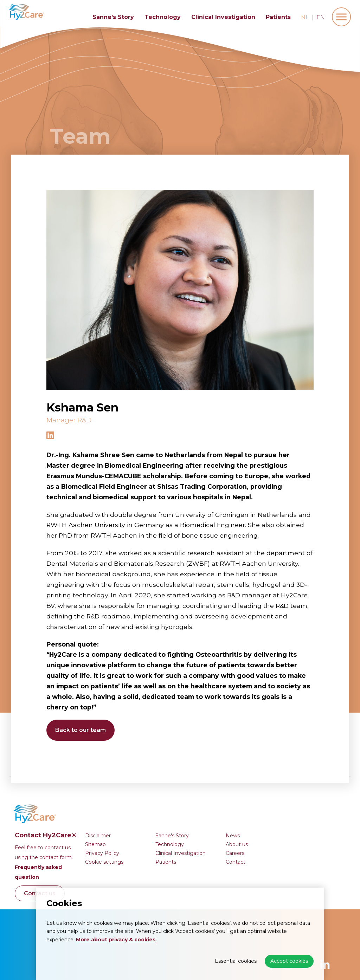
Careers (277, 812)
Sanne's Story (113, 17)
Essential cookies (236, 961)
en (321, 18)
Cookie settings (146, 821)
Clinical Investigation (223, 17)
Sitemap (138, 804)
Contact (278, 821)
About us (279, 804)
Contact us (82, 853)
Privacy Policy (144, 812)
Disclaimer (140, 795)
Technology (163, 17)
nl (305, 18)
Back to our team (81, 730)
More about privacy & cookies (116, 940)
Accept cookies (289, 961)
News (275, 795)
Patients (278, 17)
